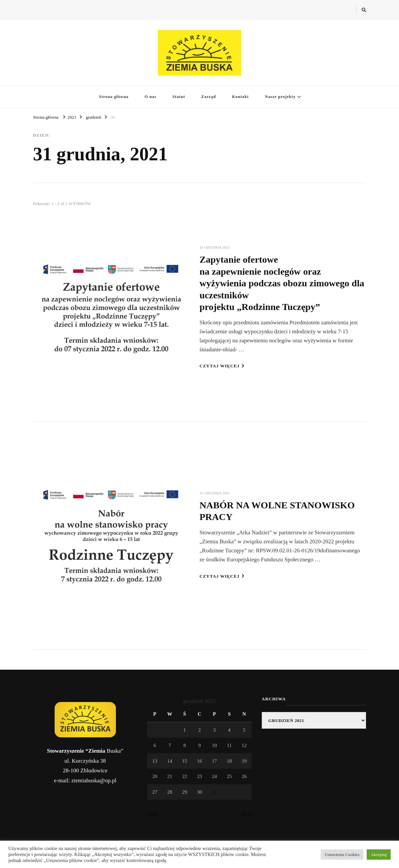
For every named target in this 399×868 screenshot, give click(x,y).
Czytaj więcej (222, 366)
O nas (150, 97)
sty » (246, 813)
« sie (153, 813)
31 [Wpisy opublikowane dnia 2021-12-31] (214, 792)
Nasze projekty (280, 97)
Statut (179, 97)
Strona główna (114, 97)
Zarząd (208, 97)
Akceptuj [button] (379, 854)
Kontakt (240, 97)
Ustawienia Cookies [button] (342, 854)
